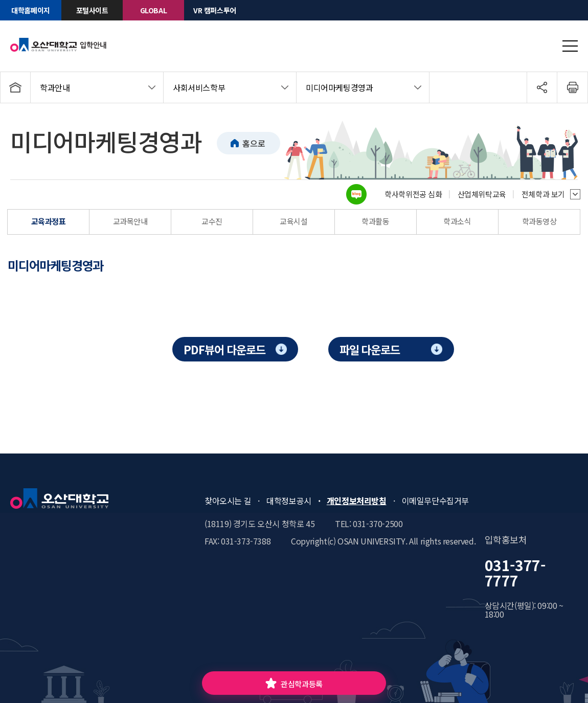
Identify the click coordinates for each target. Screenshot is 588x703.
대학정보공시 (289, 501)
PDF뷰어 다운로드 (224, 349)
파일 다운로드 (370, 349)
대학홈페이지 (31, 10)
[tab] (64, 265)
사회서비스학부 (199, 87)
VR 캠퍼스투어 (215, 10)
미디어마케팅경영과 (339, 87)
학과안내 (55, 87)
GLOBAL (154, 10)
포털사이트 (92, 10)
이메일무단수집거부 (435, 501)
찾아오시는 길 (228, 501)
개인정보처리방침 (357, 501)
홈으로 (254, 143)
